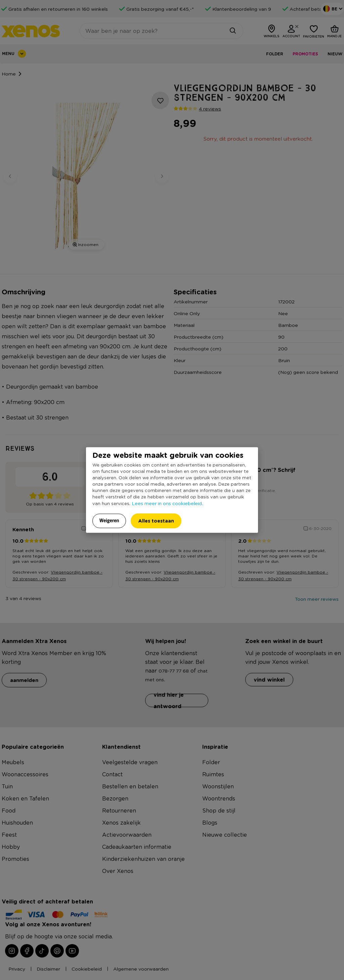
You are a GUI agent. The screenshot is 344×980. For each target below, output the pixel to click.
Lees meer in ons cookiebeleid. (167, 503)
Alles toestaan (156, 521)
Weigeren (109, 521)
